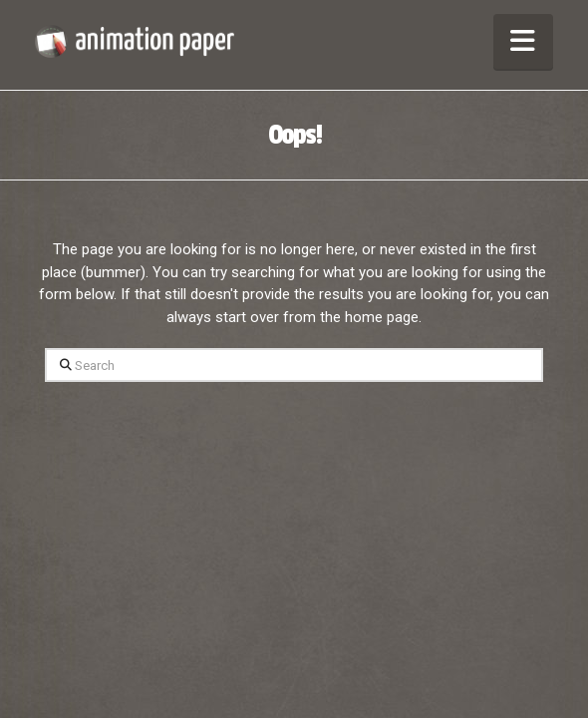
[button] (523, 41)
